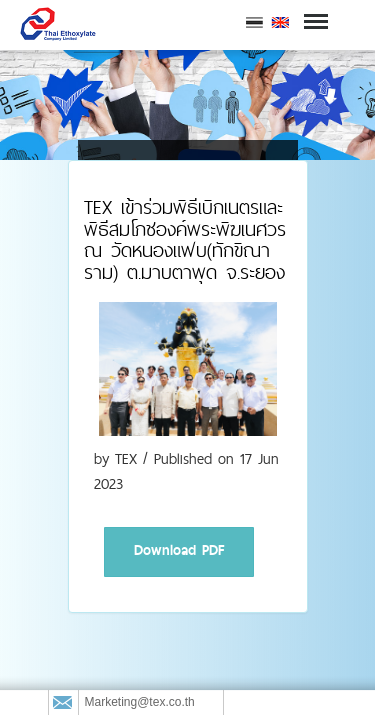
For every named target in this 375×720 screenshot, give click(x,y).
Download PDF (179, 550)
